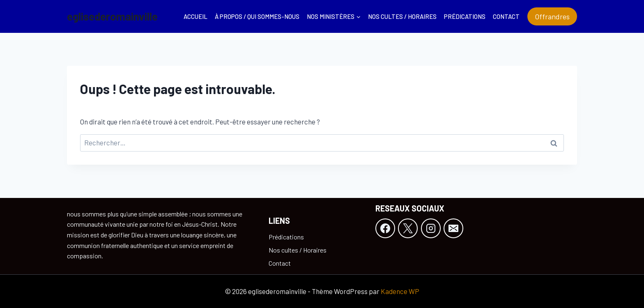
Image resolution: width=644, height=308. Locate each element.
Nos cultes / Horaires (402, 16)
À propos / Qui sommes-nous (257, 16)
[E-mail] (453, 228)
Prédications (465, 16)
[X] (408, 228)
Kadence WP (400, 291)
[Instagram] (431, 228)
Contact (506, 16)
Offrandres (552, 16)
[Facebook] (385, 228)
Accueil (195, 16)
